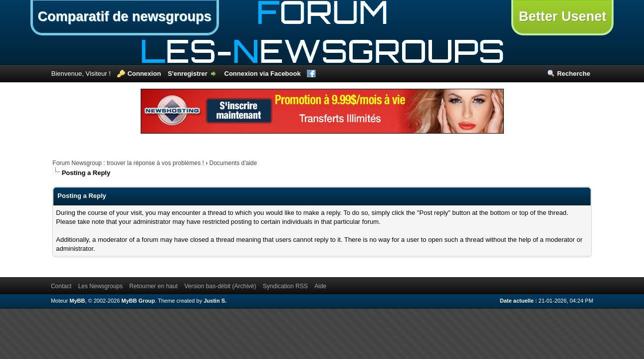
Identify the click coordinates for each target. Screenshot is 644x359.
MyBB (77, 301)
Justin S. (215, 301)
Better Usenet (563, 16)
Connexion (144, 74)
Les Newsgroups (101, 286)
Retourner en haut (153, 286)
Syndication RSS (285, 286)
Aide (320, 286)
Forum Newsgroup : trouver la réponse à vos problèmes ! (128, 163)
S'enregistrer (188, 74)
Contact (61, 286)
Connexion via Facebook (263, 74)
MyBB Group (138, 301)
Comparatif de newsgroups (125, 16)
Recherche (574, 74)
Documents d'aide (233, 163)
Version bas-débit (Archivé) (220, 286)
